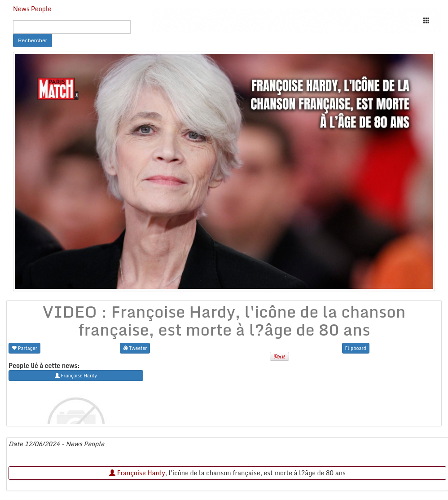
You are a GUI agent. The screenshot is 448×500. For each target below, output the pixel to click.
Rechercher (33, 40)
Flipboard (356, 348)
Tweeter (135, 348)
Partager (24, 348)
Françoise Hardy (137, 473)
